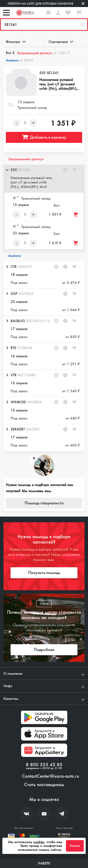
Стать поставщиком (44, 785)
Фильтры (15, 42)
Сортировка (61, 42)
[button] (44, 179)
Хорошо (75, 846)
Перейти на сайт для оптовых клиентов (40, 4)
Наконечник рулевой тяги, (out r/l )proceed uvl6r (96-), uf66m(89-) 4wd (58, 84)
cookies (39, 842)
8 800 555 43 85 (44, 765)
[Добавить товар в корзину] (76, 215)
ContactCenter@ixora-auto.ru (50, 776)
